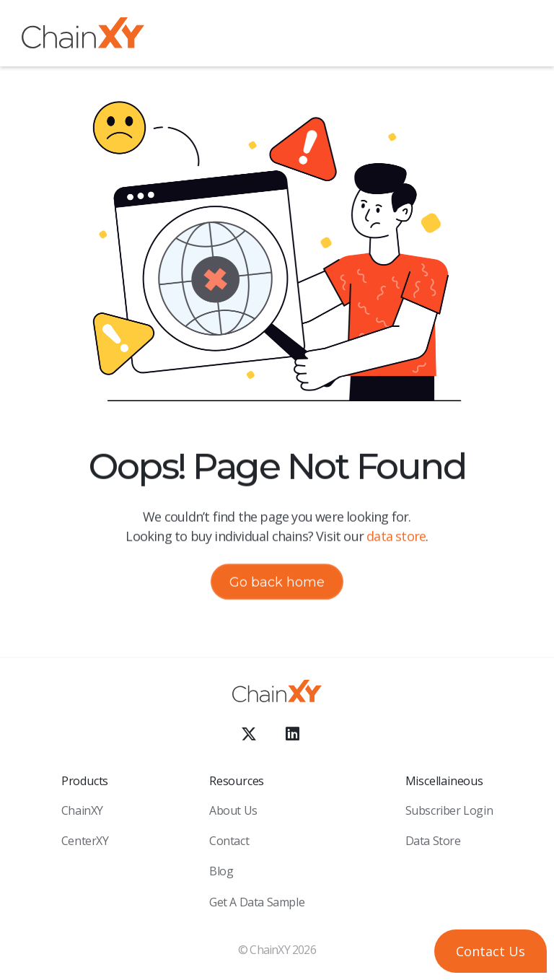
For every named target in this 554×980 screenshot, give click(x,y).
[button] (522, 35)
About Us (233, 810)
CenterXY (85, 841)
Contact (229, 841)
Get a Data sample (257, 902)
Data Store (433, 841)
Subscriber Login (449, 810)
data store (396, 536)
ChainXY (82, 810)
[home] (83, 36)
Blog (221, 871)
